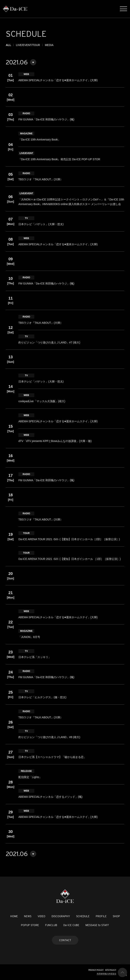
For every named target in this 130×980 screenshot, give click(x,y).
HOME (14, 916)
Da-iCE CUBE (71, 925)
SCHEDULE (83, 916)
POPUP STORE (30, 925)
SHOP (116, 916)
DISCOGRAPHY (61, 916)
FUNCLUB (51, 925)
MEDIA (49, 45)
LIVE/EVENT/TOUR (28, 45)
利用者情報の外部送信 (107, 974)
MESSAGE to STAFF (97, 925)
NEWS (28, 916)
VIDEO (41, 916)
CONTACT (65, 940)
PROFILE (101, 916)
